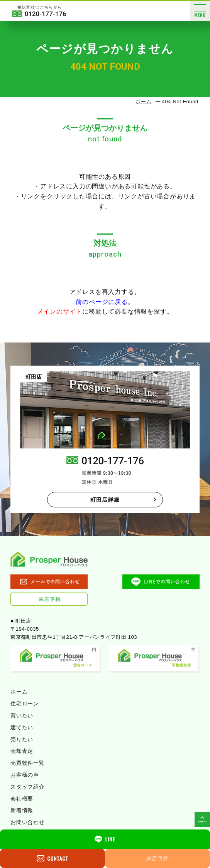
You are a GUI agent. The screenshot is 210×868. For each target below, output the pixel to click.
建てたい (22, 727)
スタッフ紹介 (27, 787)
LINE (105, 839)
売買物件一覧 (27, 763)
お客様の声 (25, 775)
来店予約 (158, 858)
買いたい (22, 715)
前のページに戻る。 (105, 302)
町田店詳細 (124, 500)
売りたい (22, 739)
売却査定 (22, 751)
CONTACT (52, 858)
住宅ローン (25, 703)
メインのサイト (60, 311)
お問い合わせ (27, 822)
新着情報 (22, 810)
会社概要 (22, 799)
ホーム (143, 102)
